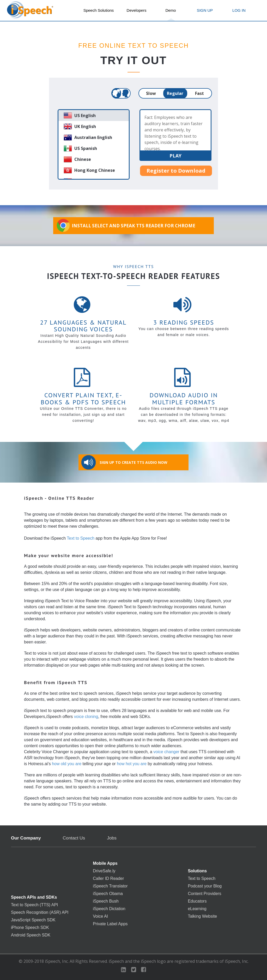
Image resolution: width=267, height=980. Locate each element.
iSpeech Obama (108, 894)
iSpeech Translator (110, 886)
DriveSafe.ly (104, 871)
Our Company (26, 838)
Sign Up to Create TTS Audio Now (124, 462)
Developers (137, 10)
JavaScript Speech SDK (33, 920)
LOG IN (239, 10)
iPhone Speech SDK (30, 928)
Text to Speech (81, 538)
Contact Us (74, 838)
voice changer (166, 752)
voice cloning (86, 717)
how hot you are (132, 764)
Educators (197, 901)
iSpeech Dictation (109, 909)
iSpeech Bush (106, 901)
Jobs (112, 838)
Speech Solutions (99, 10)
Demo (171, 10)
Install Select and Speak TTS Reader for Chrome (126, 225)
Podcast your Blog (205, 886)
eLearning (197, 909)
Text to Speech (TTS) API (35, 905)
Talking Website (202, 916)
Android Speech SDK (31, 935)
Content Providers (204, 894)
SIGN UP (205, 10)
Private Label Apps (110, 924)
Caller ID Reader (108, 879)
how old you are (67, 764)
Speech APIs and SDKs (34, 897)
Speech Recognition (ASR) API (40, 912)
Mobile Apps (105, 863)
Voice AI (100, 916)
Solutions (197, 871)
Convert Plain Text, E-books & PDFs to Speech (83, 398)
